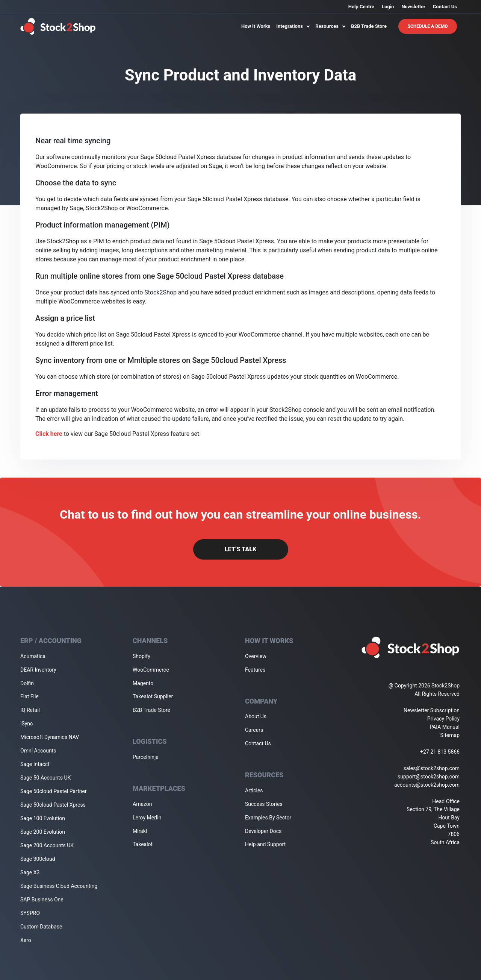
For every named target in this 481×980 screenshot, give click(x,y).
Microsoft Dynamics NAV (50, 737)
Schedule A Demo (428, 26)
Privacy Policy (443, 719)
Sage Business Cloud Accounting (59, 886)
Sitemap (450, 735)
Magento (143, 683)
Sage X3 (30, 872)
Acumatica (33, 656)
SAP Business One (42, 900)
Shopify (141, 656)
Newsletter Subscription (432, 710)
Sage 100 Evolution (43, 818)
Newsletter (413, 7)
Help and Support (265, 844)
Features (255, 670)
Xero (26, 940)
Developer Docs (263, 831)
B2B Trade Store (369, 26)
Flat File (29, 696)
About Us (256, 716)
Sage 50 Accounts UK (45, 778)
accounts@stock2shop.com (427, 785)
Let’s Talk (240, 549)
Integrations (293, 26)
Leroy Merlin (147, 818)
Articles (254, 790)
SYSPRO (30, 913)
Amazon (142, 804)
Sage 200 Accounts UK (47, 845)
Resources (330, 26)
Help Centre (361, 7)
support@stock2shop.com (429, 777)
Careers (254, 730)
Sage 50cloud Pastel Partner (54, 791)
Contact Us (445, 7)
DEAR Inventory (38, 670)
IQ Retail (30, 710)
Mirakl (140, 831)
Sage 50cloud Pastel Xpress (53, 805)
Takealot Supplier (153, 696)
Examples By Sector (268, 818)
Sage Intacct (35, 764)
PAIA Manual (445, 727)
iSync (26, 724)
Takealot (143, 844)
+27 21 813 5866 (440, 752)
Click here (49, 434)
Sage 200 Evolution (43, 832)
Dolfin (27, 683)
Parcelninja (146, 757)
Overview (256, 656)
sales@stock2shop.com (432, 768)
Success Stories (264, 804)
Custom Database (41, 927)
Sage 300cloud (38, 859)
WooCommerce (151, 670)
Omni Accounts (38, 751)
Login (388, 7)
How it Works (256, 26)
